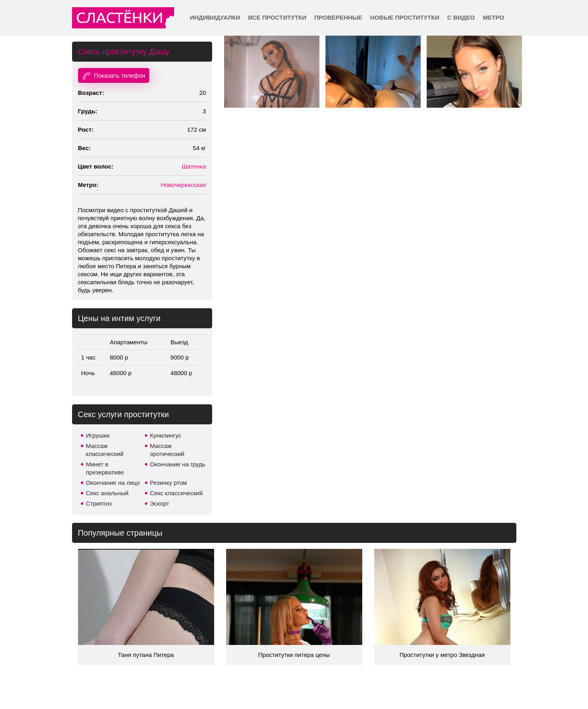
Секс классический (177, 493)
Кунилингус (166, 435)
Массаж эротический (167, 450)
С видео (461, 17)
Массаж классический (105, 450)
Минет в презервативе (105, 468)
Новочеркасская (183, 185)
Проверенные (338, 17)
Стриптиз (99, 503)
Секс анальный (107, 493)
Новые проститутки (405, 17)
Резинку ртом (169, 483)
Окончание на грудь (178, 464)
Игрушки (98, 435)
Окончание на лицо (113, 483)
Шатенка (194, 166)
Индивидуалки (215, 17)
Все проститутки (277, 17)
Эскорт (160, 503)
